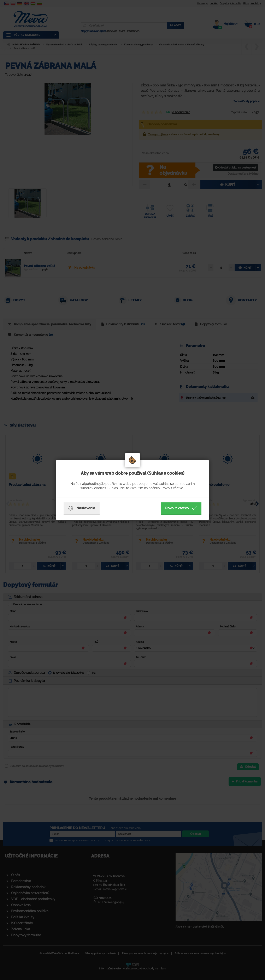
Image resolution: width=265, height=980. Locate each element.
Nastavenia (82, 508)
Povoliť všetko (181, 508)
